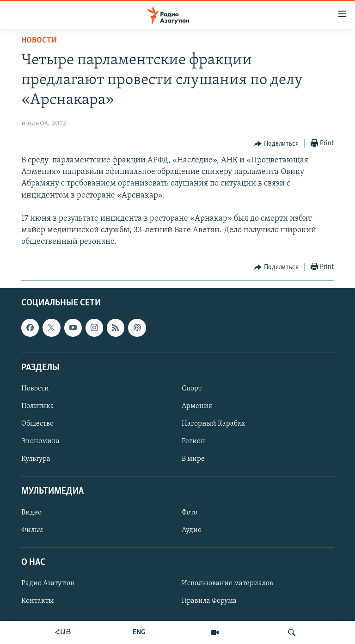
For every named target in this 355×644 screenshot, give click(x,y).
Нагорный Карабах (213, 424)
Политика (38, 406)
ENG (139, 632)
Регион (193, 441)
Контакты (37, 601)
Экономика (40, 441)
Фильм (32, 530)
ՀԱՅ (63, 632)
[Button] (276, 144)
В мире (193, 459)
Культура (36, 459)
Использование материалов (227, 583)
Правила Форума (209, 601)
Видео (31, 512)
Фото (190, 512)
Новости (39, 40)
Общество (37, 424)
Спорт (192, 389)
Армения (197, 406)
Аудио (192, 530)
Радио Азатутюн (48, 583)
